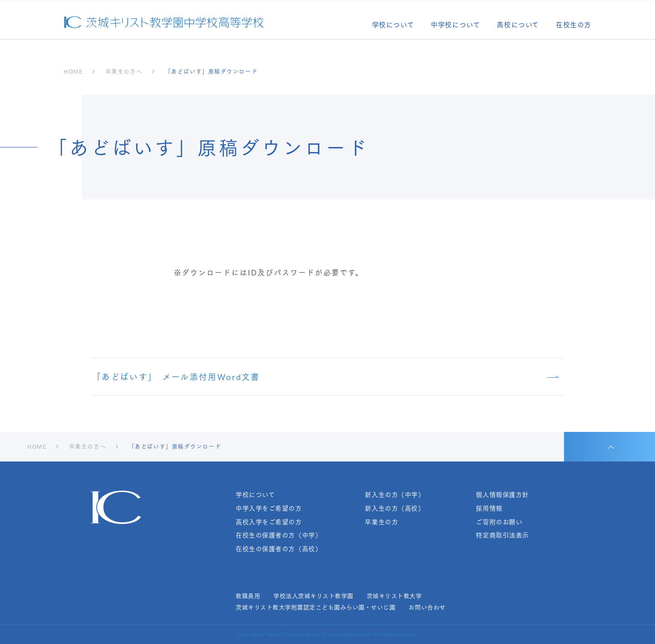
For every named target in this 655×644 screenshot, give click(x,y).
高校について (518, 25)
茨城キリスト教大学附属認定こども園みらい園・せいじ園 (315, 607)
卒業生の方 (381, 522)
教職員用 (248, 596)
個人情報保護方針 (502, 494)
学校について (393, 25)
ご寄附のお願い (499, 522)
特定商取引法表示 (502, 535)
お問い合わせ (427, 607)
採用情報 (489, 508)
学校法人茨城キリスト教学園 (313, 596)
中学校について (455, 25)
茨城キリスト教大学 (394, 596)
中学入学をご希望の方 (269, 508)
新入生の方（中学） (395, 494)
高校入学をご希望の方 (269, 522)
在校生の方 (574, 25)
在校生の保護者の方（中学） (279, 535)
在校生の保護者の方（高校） (279, 549)
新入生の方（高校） (395, 508)
